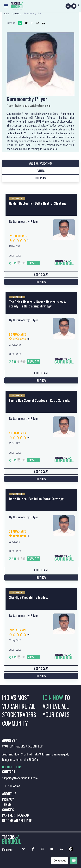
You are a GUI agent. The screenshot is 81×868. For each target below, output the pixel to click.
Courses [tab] (41, 178)
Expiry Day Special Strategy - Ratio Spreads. (40, 400)
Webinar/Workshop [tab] (41, 163)
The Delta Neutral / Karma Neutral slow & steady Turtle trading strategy (38, 304)
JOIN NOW (53, 697)
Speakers (17, 13)
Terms (7, 804)
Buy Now (41, 282)
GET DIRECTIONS (12, 767)
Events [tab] (41, 171)
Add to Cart (41, 274)
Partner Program (16, 815)
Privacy (8, 799)
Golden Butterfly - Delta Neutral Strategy (38, 203)
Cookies (8, 810)
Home (6, 13)
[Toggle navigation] (6, 5)
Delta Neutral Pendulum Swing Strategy (36, 499)
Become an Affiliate (17, 820)
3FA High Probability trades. (29, 597)
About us (9, 794)
